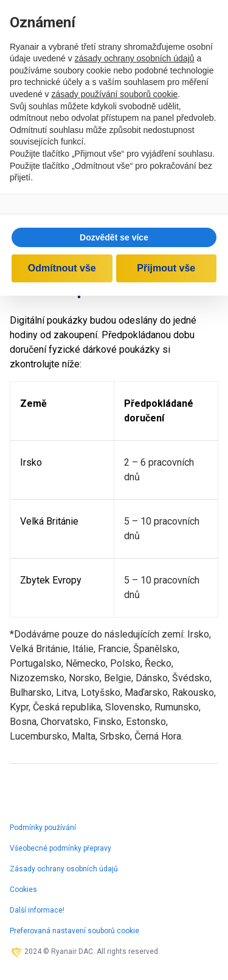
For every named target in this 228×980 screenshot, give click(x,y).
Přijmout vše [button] (166, 268)
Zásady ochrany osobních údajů (64, 869)
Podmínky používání (43, 828)
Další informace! (37, 910)
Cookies (23, 890)
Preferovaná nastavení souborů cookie (74, 931)
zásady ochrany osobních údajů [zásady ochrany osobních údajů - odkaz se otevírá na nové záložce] (135, 58)
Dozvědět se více (114, 237)
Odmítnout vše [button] (62, 268)
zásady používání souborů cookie (115, 94)
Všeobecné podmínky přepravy (60, 848)
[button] (114, 237)
